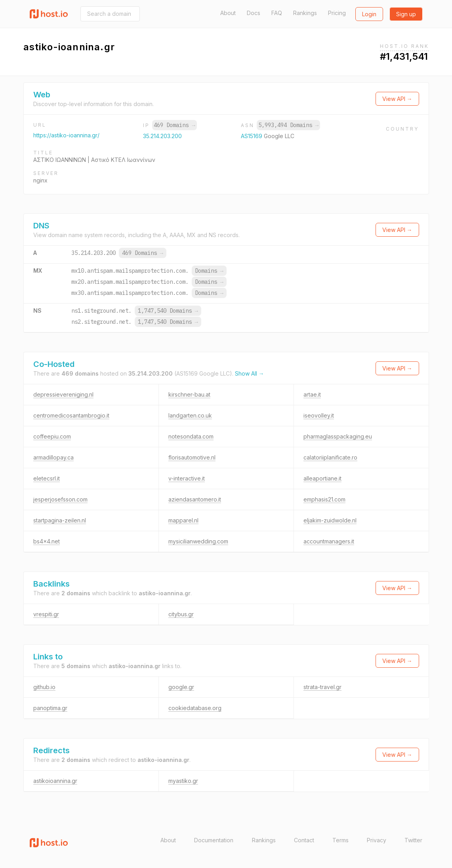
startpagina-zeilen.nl (60, 520)
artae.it (312, 394)
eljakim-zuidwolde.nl (330, 520)
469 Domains (174, 125)
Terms (340, 840)
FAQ (277, 13)
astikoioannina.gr (55, 781)
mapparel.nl (183, 520)
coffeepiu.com (52, 436)
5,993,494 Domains (288, 125)
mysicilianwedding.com (198, 541)
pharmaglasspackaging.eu (338, 436)
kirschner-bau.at (189, 394)
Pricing (337, 13)
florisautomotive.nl (192, 457)
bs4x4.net (47, 541)
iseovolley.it (319, 415)
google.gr (181, 687)
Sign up (406, 14)
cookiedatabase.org (195, 708)
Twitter (413, 840)
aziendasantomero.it (195, 499)
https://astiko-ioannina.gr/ (66, 135)
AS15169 (252, 136)
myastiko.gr (183, 781)
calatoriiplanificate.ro (330, 457)
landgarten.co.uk (190, 415)
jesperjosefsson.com (60, 499)
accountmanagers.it (329, 541)
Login (369, 14)
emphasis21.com (324, 499)
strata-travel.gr (322, 687)
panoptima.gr (50, 708)
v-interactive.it (187, 478)
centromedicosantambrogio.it (71, 415)
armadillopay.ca (53, 457)
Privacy (377, 840)
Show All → (250, 373)
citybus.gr (181, 614)
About (228, 13)
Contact (304, 840)
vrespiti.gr (46, 614)
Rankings (305, 13)
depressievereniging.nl (63, 394)
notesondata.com (191, 436)
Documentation (214, 840)
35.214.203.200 (162, 136)
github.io (44, 687)
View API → (397, 99)
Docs (254, 13)
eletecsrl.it (47, 478)
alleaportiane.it (322, 478)
